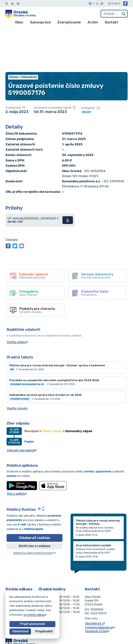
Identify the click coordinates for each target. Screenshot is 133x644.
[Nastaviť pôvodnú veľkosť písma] (97, 4)
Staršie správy (83, 522)
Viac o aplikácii (17, 450)
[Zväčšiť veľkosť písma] (102, 4)
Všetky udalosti (17, 298)
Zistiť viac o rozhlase (35, 502)
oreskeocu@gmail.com (100, 584)
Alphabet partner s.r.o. (55, 607)
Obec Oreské (36, 610)
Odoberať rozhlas (35, 494)
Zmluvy (86, 68)
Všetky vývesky (17, 365)
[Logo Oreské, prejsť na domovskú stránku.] (21, 14)
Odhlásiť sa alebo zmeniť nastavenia (35, 509)
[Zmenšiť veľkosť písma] (94, 4)
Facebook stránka (97, 587)
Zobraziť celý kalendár (22, 407)
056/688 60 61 (95, 580)
